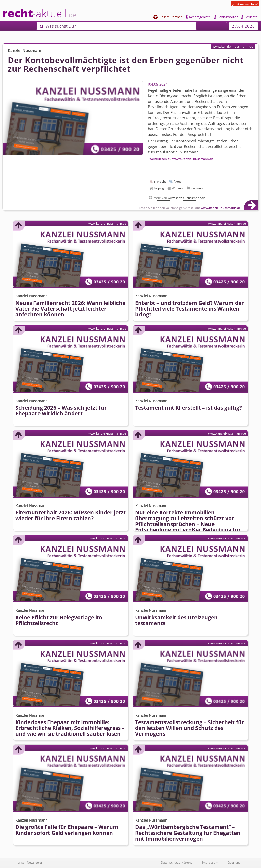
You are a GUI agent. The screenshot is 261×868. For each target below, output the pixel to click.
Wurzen (177, 188)
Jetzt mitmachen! (245, 4)
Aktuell (178, 181)
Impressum (210, 862)
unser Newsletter (30, 862)
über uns (234, 862)
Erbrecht (160, 181)
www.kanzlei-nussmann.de (233, 46)
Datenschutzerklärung (177, 862)
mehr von (179, 198)
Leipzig (159, 188)
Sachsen (197, 188)
